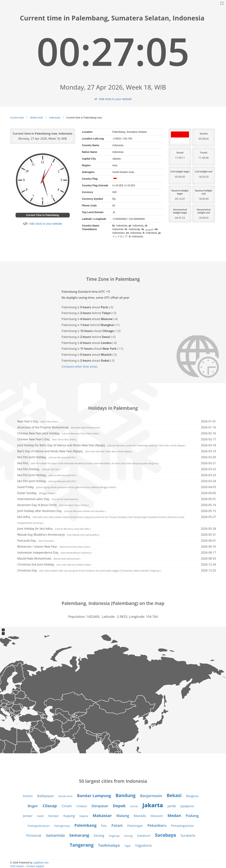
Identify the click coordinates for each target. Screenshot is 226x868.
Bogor (33, 806)
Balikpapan (46, 796)
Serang (99, 835)
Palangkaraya (62, 826)
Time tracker (17, 866)
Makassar (102, 815)
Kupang (69, 816)
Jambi (172, 806)
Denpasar (100, 806)
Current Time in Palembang (43, 215)
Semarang (79, 835)
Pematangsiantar (182, 826)
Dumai (134, 806)
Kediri (40, 816)
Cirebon (82, 806)
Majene (84, 816)
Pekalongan (135, 826)
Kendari (54, 816)
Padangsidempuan (39, 826)
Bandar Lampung (94, 795)
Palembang (86, 825)
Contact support (35, 866)
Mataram (157, 816)
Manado (140, 816)
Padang (192, 816)
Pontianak (34, 835)
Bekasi (174, 795)
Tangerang (82, 845)
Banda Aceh (65, 796)
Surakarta (188, 835)
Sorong (128, 836)
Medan (174, 815)
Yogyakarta (143, 845)
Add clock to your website (115, 99)
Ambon (28, 796)
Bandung (125, 795)
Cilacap (50, 806)
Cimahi (67, 806)
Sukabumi (144, 836)
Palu (104, 826)
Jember (28, 816)
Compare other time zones (80, 367)
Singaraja (114, 836)
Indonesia (55, 118)
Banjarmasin (151, 796)
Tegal (127, 846)
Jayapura (187, 806)
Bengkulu (192, 796)
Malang (123, 816)
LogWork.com (41, 863)
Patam (117, 825)
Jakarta (153, 805)
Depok (119, 806)
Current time (17, 118)
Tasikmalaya (109, 845)
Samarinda (55, 835)
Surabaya (166, 835)
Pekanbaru (157, 825)
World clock (36, 118)
